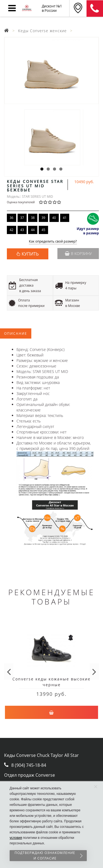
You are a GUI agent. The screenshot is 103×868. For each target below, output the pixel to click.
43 (22, 230)
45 (43, 230)
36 (12, 218)
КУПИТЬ (30, 254)
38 (33, 218)
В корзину (78, 253)
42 (12, 230)
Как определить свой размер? (53, 242)
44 (33, 230)
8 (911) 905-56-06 (95, 9)
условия (16, 838)
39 (43, 218)
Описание (16, 333)
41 (65, 218)
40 (54, 218)
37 (22, 218)
